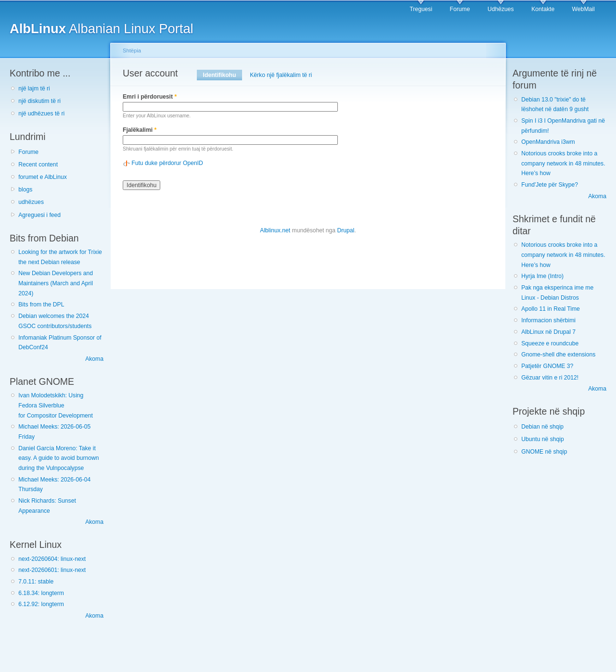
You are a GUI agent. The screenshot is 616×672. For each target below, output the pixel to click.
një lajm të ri (34, 89)
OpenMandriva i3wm (548, 142)
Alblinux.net (275, 230)
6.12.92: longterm (41, 604)
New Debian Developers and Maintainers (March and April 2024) (56, 283)
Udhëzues (501, 9)
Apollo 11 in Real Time (551, 309)
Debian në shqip (542, 427)
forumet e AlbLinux (43, 177)
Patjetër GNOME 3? (547, 366)
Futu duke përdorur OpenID (167, 163)
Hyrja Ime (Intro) (542, 276)
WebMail (584, 9)
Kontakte (543, 9)
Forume (460, 9)
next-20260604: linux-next (52, 559)
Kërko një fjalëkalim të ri (281, 75)
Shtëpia (132, 51)
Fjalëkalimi (140, 130)
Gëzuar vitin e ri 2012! (550, 378)
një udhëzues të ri (41, 114)
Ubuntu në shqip (543, 439)
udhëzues (31, 202)
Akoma (94, 359)
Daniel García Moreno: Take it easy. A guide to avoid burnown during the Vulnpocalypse (58, 458)
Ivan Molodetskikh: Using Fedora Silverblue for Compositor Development (56, 405)
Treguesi (421, 9)
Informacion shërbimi (548, 320)
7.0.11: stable (36, 582)
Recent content (38, 165)
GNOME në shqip (544, 452)
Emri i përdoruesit (150, 97)
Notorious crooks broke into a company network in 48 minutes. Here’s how (563, 163)
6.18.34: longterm (41, 593)
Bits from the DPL (41, 304)
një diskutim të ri (39, 101)
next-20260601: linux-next (52, 570)
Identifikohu (223, 75)
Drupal (346, 230)
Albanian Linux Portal (102, 29)
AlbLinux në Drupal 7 (548, 332)
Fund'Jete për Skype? (550, 185)
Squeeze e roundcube (550, 343)
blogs (25, 190)
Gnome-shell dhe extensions (558, 355)
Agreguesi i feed (39, 215)
